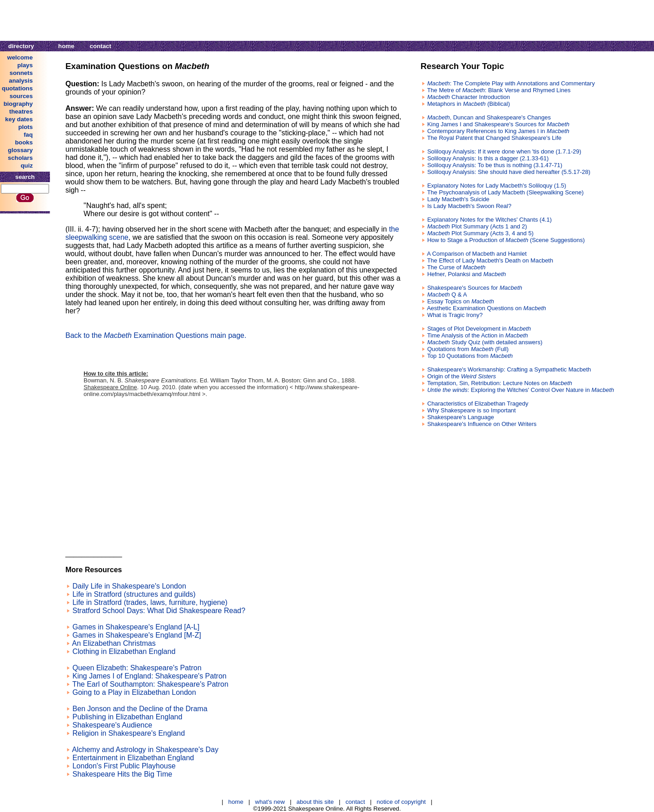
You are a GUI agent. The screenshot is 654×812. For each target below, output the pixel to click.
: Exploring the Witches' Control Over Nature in (521, 390)
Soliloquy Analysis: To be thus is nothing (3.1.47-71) (495, 165)
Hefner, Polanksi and (467, 274)
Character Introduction (469, 97)
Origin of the (462, 376)
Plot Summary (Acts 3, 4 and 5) (481, 233)
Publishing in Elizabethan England (127, 717)
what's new (270, 802)
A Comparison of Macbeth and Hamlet (477, 254)
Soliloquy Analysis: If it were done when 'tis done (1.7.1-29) (504, 151)
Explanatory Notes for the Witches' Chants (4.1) (490, 220)
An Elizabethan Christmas (114, 643)
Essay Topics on (461, 301)
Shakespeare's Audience (112, 725)
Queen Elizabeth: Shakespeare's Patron (137, 668)
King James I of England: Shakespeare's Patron (149, 676)
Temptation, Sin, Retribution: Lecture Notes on (499, 383)
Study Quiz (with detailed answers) (485, 342)
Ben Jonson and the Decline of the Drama (140, 709)
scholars (20, 158)
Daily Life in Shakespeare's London (129, 586)
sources (21, 96)
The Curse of (456, 267)
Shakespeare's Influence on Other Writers (482, 424)
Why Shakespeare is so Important (472, 410)
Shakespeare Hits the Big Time (122, 774)
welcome (20, 57)
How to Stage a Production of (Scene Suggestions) (506, 240)
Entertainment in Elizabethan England (133, 758)
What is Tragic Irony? (455, 315)
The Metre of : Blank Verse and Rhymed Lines (499, 90)
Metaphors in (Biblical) (469, 104)
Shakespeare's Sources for (475, 288)
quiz (27, 166)
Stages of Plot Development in (479, 329)
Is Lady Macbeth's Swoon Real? (469, 206)
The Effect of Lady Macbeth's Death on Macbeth (490, 260)
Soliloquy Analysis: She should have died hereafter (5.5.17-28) (509, 172)
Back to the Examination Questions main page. (156, 335)
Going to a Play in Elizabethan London (134, 692)
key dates (19, 119)
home (66, 46)
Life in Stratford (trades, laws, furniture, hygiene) (150, 602)
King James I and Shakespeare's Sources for (498, 124)
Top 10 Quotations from (470, 356)
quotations (17, 88)
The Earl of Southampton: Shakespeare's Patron (150, 684)
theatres (21, 111)
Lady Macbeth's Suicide (458, 199)
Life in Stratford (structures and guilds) (134, 594)
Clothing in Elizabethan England (124, 651)
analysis (21, 81)
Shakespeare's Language (461, 417)
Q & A (447, 295)
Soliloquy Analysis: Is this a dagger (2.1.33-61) (488, 158)
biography (18, 104)
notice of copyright (401, 802)
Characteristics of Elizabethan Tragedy (478, 404)
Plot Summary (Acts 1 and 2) (477, 226)
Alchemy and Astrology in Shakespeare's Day (145, 750)
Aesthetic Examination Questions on (486, 308)
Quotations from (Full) (468, 349)
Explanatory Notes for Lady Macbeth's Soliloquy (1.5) (497, 186)
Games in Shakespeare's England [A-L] (136, 627)
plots (25, 127)
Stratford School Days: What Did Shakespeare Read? (159, 611)
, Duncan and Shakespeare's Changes (489, 117)
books (24, 142)
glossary (20, 150)
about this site (315, 802)
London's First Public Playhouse (124, 766)
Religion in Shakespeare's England (129, 733)
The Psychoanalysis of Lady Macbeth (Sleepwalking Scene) (505, 192)
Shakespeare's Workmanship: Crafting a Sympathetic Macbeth (509, 369)
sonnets (21, 73)
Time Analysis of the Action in (477, 335)
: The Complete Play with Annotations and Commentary (511, 83)
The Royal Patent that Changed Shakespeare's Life (494, 138)
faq (28, 135)
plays (25, 65)
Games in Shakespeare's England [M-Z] (136, 635)
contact (101, 46)
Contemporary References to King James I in (498, 131)
